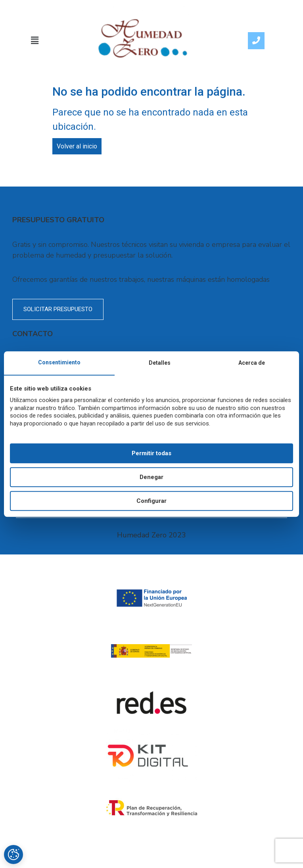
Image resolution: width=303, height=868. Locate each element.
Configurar (151, 501)
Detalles (160, 363)
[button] (35, 40)
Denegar (151, 477)
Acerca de (252, 363)
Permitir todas (151, 453)
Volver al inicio (77, 146)
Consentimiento (59, 362)
